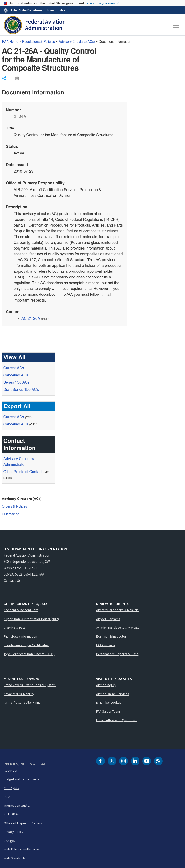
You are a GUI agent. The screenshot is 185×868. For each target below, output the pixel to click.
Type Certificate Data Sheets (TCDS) (29, 654)
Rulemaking (11, 514)
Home (10, 42)
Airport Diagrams (108, 619)
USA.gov (10, 841)
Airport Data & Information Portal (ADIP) (31, 619)
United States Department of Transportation (38, 10)
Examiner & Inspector (111, 636)
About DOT (11, 770)
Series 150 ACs (17, 382)
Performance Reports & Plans (117, 654)
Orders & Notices (15, 507)
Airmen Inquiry (106, 685)
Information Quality (17, 806)
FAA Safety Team (108, 711)
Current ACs (14, 368)
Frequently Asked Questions (116, 720)
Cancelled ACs (16, 375)
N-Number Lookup (109, 702)
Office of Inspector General (23, 823)
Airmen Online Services (113, 694)
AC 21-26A (31, 319)
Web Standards (15, 858)
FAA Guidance (106, 645)
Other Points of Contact (23, 472)
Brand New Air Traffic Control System (30, 685)
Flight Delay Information (20, 636)
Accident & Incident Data (21, 610)
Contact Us (12, 581)
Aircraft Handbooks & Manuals (117, 610)
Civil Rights (11, 788)
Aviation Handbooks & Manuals (118, 628)
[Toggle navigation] (176, 26)
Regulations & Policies (39, 42)
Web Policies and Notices (22, 849)
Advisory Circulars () (77, 42)
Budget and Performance (22, 779)
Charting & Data (15, 628)
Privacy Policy (13, 832)
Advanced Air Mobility (19, 694)
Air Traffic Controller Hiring (22, 702)
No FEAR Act (12, 814)
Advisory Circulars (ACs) (22, 499)
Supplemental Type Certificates (26, 645)
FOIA (7, 797)
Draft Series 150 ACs (21, 390)
